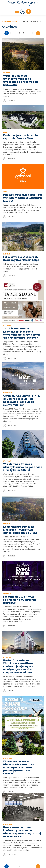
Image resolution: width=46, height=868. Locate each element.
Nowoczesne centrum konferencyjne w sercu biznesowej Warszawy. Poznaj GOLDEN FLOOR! (22, 799)
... (28, 33)
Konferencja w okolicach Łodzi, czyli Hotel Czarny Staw (23, 137)
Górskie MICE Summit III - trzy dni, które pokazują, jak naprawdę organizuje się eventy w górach (22, 390)
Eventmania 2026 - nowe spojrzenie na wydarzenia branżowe (19, 592)
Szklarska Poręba (11, 382)
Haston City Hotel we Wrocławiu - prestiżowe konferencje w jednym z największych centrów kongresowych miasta (18, 657)
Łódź (5, 132)
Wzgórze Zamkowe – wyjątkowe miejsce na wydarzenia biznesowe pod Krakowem (20, 80)
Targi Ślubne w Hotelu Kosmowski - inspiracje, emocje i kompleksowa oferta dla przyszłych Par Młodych (22, 335)
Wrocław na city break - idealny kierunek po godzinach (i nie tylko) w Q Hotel (23, 457)
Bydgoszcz (8, 586)
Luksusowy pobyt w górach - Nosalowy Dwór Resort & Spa (21, 261)
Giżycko (7, 513)
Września (7, 327)
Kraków (6, 73)
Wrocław (7, 450)
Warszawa (8, 753)
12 (32, 33)
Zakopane (7, 256)
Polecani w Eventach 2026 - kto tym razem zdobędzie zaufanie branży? (23, 198)
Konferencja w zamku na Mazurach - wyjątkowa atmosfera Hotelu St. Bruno (20, 519)
